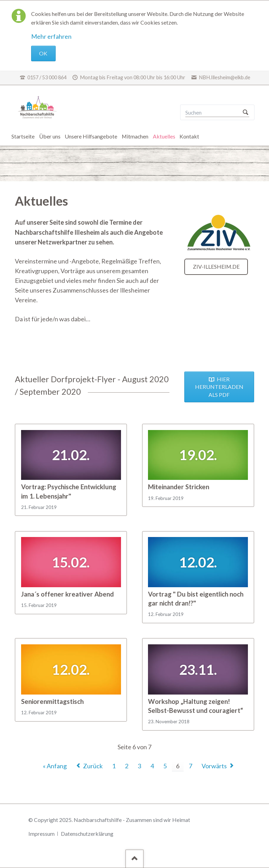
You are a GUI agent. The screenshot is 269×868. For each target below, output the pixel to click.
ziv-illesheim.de (216, 266)
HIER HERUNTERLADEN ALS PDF (219, 387)
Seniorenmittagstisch (52, 701)
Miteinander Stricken (179, 487)
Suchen (246, 112)
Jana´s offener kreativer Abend (67, 594)
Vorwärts (214, 766)
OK (43, 53)
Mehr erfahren (51, 36)
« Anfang (55, 766)
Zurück (93, 766)
